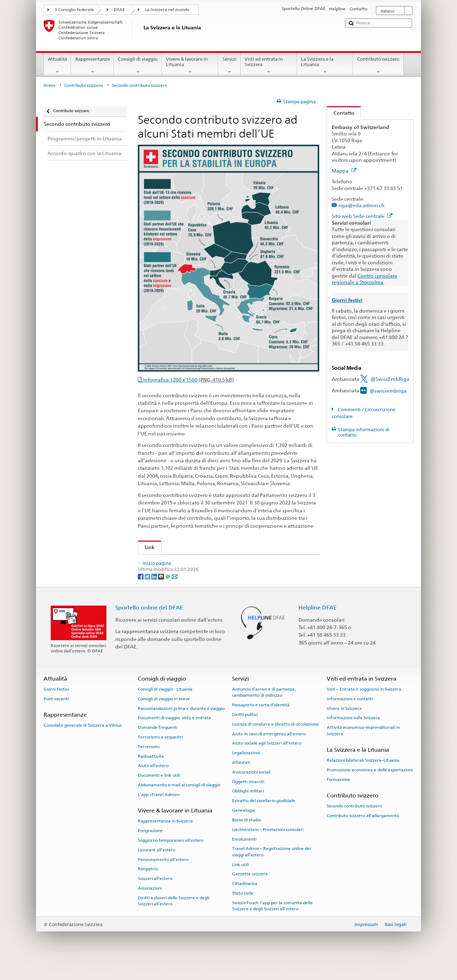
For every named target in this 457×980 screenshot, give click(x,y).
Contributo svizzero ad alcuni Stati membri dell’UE (202, 562)
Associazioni (150, 905)
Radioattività (151, 772)
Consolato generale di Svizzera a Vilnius (83, 742)
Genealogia (243, 827)
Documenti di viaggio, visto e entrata (174, 734)
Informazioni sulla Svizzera (353, 734)
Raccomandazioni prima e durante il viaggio (181, 725)
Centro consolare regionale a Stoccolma (365, 279)
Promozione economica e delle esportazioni (370, 786)
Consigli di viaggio (138, 66)
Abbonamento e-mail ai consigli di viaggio (179, 801)
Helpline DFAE (318, 624)
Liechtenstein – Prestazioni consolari (268, 846)
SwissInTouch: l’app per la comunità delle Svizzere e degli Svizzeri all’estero (272, 922)
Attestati (241, 779)
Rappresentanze (92, 66)
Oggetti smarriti (248, 798)
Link (146, 547)
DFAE (119, 10)
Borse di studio (247, 836)
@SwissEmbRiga (390, 379)
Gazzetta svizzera (250, 890)
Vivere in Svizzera (344, 725)
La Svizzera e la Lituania (325, 66)
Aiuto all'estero (153, 782)
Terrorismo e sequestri (160, 753)
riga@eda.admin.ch (361, 205)
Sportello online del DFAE (149, 624)
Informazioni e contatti (350, 715)
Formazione (338, 796)
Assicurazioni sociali (251, 788)
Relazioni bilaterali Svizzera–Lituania (363, 777)
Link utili (240, 881)
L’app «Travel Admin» (159, 811)
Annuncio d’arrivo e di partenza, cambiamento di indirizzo (264, 708)
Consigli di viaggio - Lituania (165, 705)
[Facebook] (141, 593)
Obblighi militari (248, 807)
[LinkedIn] (155, 593)
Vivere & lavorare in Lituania (190, 66)
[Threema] (162, 593)
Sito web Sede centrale (362, 216)
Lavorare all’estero (157, 866)
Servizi (229, 66)
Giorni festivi (56, 705)
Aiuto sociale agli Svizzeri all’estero (267, 760)
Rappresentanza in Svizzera (165, 837)
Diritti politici (245, 731)
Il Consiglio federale (74, 10)
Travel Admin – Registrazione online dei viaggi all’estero (272, 868)
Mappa (344, 171)
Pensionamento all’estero (163, 876)
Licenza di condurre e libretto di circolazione (275, 740)
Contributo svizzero (378, 66)
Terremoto (149, 763)
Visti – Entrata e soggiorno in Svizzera (364, 705)
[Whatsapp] (168, 593)
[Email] (175, 593)
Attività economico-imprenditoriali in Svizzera (363, 747)
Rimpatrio (148, 885)
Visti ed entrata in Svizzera (269, 66)
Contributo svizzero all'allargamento (363, 832)
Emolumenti (244, 855)
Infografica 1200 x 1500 (188, 380)
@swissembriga (388, 391)
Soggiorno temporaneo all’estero (171, 857)
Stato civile (243, 910)
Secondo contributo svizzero (354, 822)
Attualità (58, 66)
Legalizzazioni (246, 769)
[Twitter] (148, 593)
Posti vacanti (56, 715)
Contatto (341, 113)
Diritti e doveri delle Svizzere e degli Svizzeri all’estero (174, 917)
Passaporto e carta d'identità (261, 721)
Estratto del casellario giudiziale (264, 817)
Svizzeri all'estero (155, 895)
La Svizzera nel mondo (167, 10)
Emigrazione (150, 847)
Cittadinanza (245, 900)
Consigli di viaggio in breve (164, 715)
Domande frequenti (158, 744)
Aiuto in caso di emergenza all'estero (269, 750)
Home (50, 85)
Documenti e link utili (159, 792)
